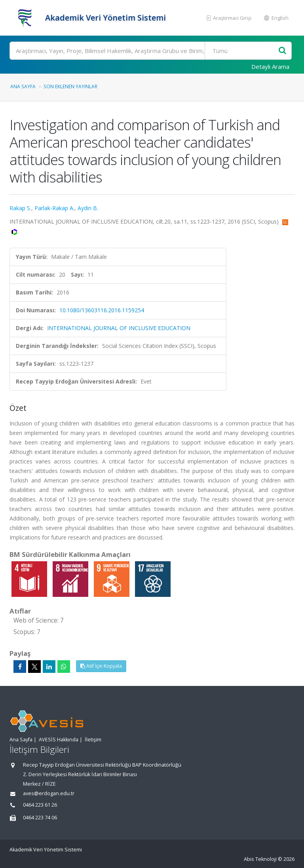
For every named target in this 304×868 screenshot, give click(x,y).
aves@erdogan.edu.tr (49, 793)
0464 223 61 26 (40, 805)
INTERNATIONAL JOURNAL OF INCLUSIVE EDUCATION (119, 328)
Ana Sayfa (23, 86)
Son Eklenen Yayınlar (70, 86)
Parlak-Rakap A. (54, 208)
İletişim (93, 740)
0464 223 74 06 (40, 818)
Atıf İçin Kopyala (101, 666)
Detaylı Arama (270, 66)
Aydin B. (88, 208)
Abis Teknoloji (260, 859)
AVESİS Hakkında (59, 740)
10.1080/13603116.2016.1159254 (102, 310)
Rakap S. (20, 208)
